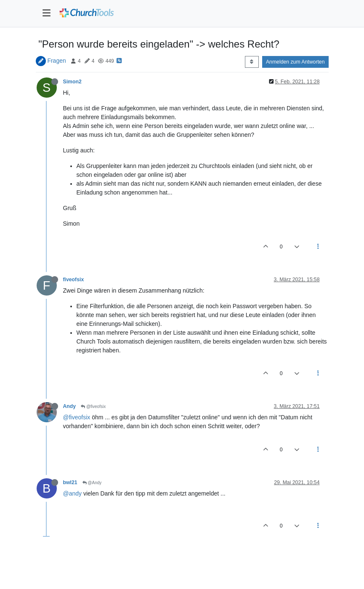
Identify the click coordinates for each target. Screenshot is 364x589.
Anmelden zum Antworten (295, 62)
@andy (73, 493)
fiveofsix (74, 280)
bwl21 (70, 482)
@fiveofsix (93, 406)
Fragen (56, 61)
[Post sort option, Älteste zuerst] (252, 62)
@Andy (92, 483)
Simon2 (72, 82)
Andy (70, 406)
